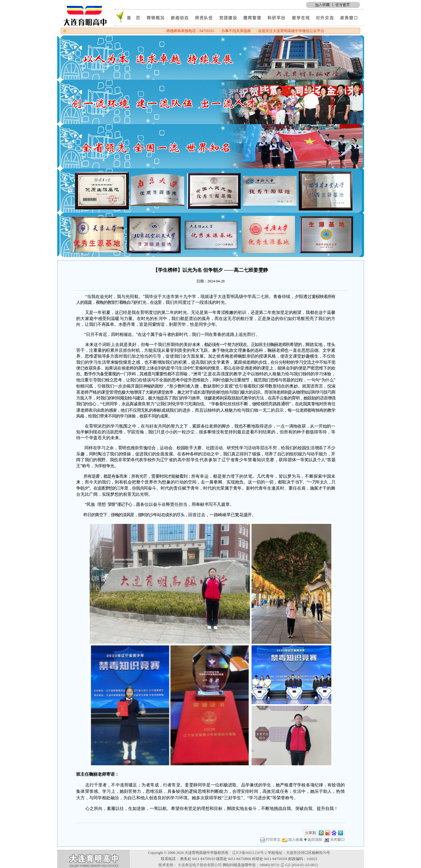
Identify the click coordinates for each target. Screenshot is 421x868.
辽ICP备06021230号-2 (250, 853)
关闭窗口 (334, 840)
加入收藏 (292, 840)
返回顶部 (313, 840)
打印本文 (270, 840)
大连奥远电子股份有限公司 (200, 865)
